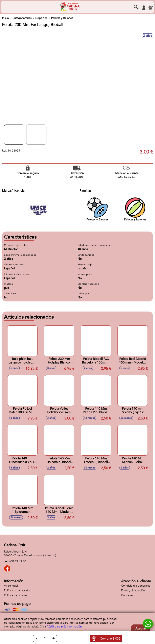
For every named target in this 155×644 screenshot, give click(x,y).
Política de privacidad (18, 591)
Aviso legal (11, 586)
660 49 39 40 (18, 561)
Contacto (127, 595)
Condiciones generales (136, 586)
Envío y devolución (133, 591)
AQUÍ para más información (64, 627)
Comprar (110, 639)
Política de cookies (16, 595)
